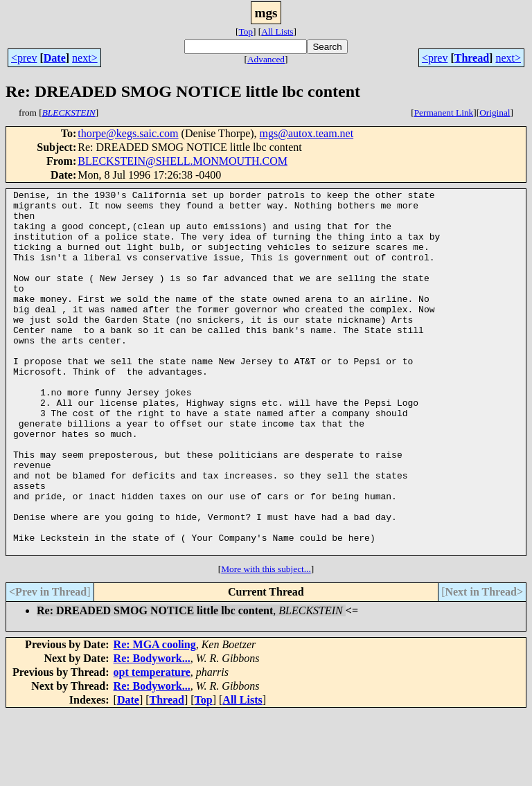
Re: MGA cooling (155, 717)
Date (55, 58)
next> (85, 58)
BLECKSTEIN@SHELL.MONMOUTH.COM (183, 161)
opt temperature (152, 745)
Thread (472, 58)
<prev (24, 58)
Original (495, 113)
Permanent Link (444, 113)
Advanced (266, 59)
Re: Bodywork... (152, 731)
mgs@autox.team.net (307, 133)
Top (246, 32)
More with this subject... (266, 642)
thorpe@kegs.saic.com (128, 133)
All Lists (277, 32)
